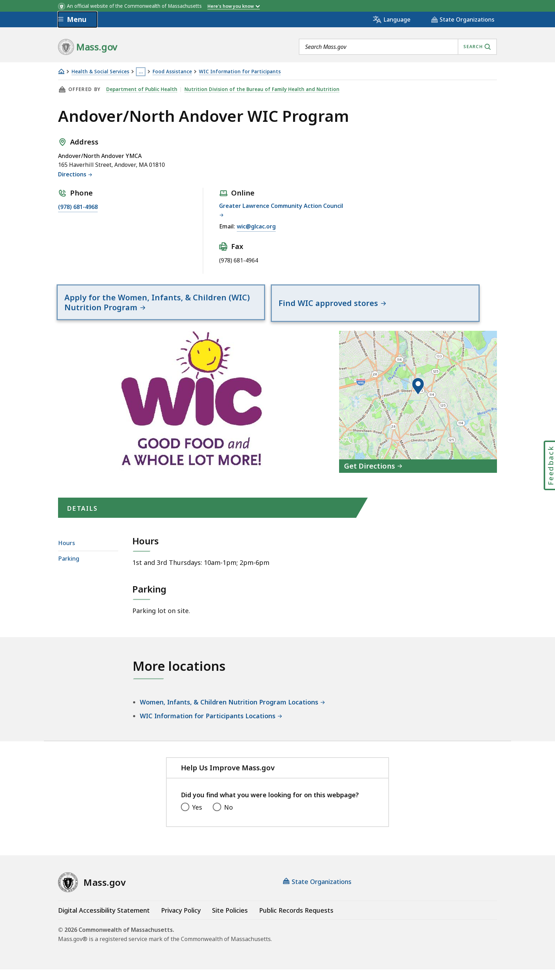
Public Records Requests (296, 921)
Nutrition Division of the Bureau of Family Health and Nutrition (261, 89)
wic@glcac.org (256, 226)
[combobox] (398, 47)
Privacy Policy (181, 921)
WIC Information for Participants (240, 72)
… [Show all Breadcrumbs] (141, 72)
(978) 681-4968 (78, 207)
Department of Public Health (141, 89)
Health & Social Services (100, 72)
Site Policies (230, 921)
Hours (67, 554)
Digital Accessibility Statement (104, 921)
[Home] (61, 71)
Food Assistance (172, 72)
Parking (69, 570)
